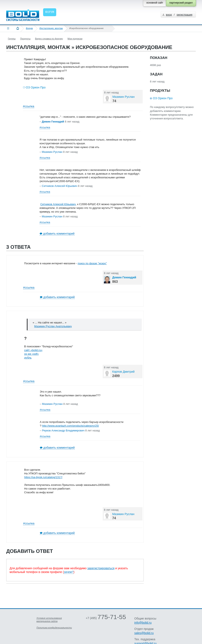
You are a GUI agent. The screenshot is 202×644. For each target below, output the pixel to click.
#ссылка (29, 106)
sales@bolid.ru (144, 633)
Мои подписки (75, 39)
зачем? (69, 572)
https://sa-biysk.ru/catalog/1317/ (43, 477)
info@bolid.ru (143, 623)
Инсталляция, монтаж (51, 28)
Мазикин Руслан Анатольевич (53, 326)
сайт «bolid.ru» (33, 350)
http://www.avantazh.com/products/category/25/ (70, 426)
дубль (28, 358)
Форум (29, 28)
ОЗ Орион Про (36, 87)
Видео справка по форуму (49, 39)
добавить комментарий (59, 234)
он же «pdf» (31, 354)
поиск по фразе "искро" (92, 263)
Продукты (25, 39)
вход (169, 15)
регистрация (184, 15)
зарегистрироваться (101, 568)
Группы (12, 39)
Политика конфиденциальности (54, 628)
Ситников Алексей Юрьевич (58, 204)
